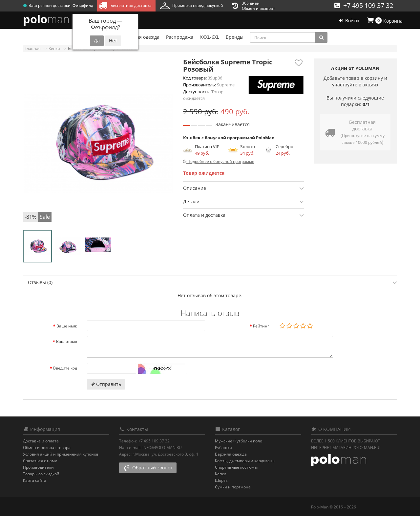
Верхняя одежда (231, 454)
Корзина (384, 20)
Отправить (106, 384)
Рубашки (223, 448)
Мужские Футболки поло (239, 441)
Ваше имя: (67, 326)
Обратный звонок (148, 468)
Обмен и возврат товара (47, 448)
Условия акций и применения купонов (61, 454)
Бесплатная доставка (125, 5)
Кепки (221, 474)
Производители (38, 467)
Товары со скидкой (41, 474)
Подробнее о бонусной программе (219, 161)
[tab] (243, 188)
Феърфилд (83, 5)
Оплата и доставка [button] (243, 215)
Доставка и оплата (41, 441)
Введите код (65, 368)
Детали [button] (243, 202)
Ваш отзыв (67, 341)
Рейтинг (261, 326)
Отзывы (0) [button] (212, 282)
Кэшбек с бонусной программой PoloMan (229, 138)
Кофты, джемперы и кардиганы (245, 461)
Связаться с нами (40, 461)
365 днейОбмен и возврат (253, 6)
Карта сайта (35, 480)
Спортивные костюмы (236, 467)
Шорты (222, 480)
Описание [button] (243, 188)
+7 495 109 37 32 (364, 5)
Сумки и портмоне (233, 487)
